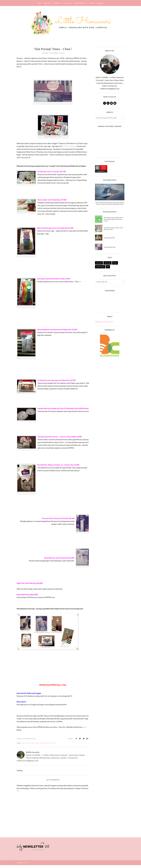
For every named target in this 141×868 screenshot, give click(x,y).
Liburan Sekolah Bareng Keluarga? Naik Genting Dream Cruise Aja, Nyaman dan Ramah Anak (110, 203)
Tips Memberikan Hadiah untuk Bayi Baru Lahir (113, 229)
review (115, 263)
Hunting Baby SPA (109, 238)
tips (108, 267)
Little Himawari (25, 866)
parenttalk (108, 263)
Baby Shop (35, 746)
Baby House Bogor (69, 146)
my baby (54, 746)
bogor (42, 746)
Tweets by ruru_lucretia (104, 322)
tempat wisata (100, 267)
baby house (26, 746)
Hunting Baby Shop (110, 247)
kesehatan (99, 263)
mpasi (48, 746)
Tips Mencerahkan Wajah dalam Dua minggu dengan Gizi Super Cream (113, 219)
